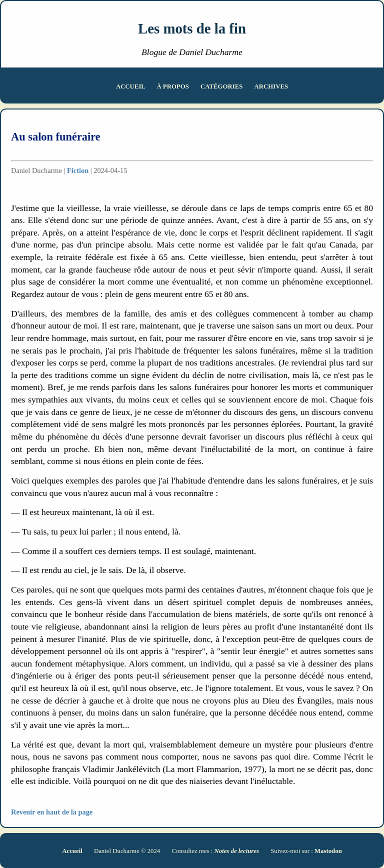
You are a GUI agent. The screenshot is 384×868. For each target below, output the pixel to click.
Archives (271, 86)
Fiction (78, 170)
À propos (173, 86)
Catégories (222, 86)
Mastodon (328, 851)
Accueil (131, 86)
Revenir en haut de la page (52, 812)
